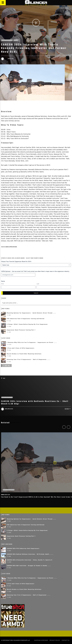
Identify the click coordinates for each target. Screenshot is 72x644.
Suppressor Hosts (9, 490)
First (2, 284)
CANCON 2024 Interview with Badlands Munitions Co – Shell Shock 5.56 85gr (35, 403)
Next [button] (71, 83)
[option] (32, 83)
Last (38, 284)
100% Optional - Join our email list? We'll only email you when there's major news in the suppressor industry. (35, 271)
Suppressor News (7, 40)
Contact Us (66, 640)
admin (6, 59)
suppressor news (13, 247)
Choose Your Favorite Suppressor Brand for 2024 (16, 262)
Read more (68, 409)
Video (16, 40)
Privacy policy (55, 640)
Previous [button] (1, 83)
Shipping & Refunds (41, 640)
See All (6, 366)
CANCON (7, 247)
